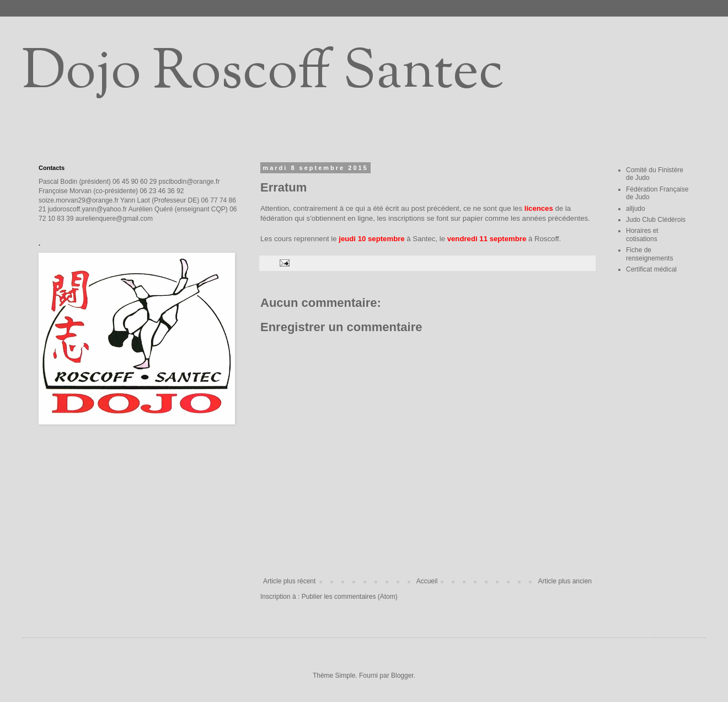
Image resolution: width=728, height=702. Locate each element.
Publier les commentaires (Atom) (350, 597)
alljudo (636, 209)
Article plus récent (289, 581)
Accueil (427, 581)
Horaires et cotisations (642, 235)
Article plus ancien (565, 581)
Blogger (402, 676)
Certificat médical (651, 269)
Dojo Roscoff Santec (263, 74)
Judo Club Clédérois (656, 220)
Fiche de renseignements (649, 254)
